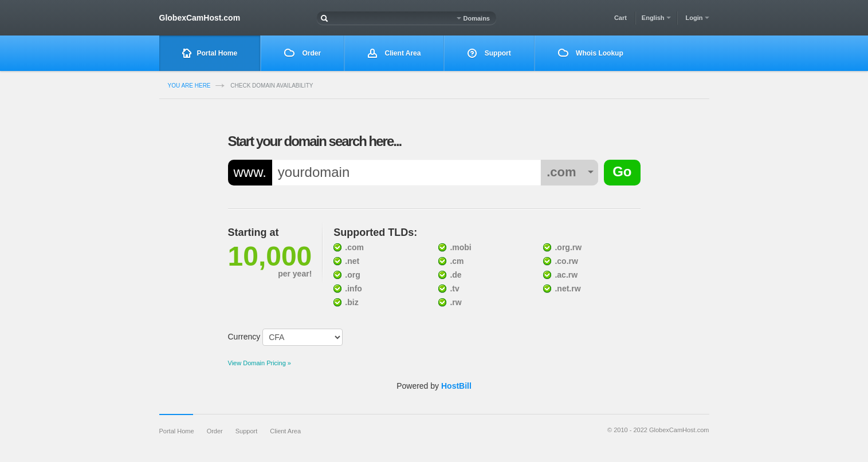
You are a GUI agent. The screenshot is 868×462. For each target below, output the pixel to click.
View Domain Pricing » (260, 363)
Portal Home (210, 54)
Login (698, 18)
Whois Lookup (591, 53)
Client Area (394, 54)
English (656, 18)
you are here (189, 86)
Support (489, 54)
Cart (620, 18)
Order (303, 53)
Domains (473, 18)
